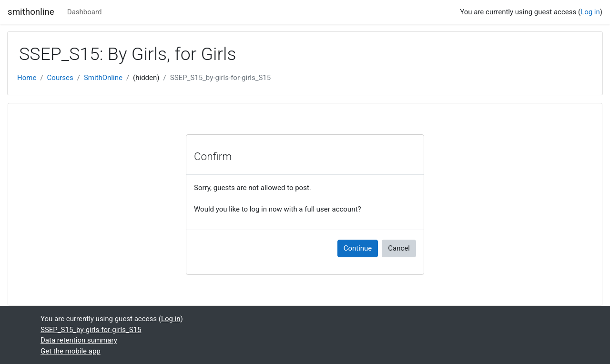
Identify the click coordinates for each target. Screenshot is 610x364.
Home (27, 78)
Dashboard (85, 12)
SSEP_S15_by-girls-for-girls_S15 (220, 78)
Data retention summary (79, 340)
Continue (358, 248)
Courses (60, 78)
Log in (590, 12)
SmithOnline (103, 78)
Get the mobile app (71, 351)
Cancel (399, 248)
